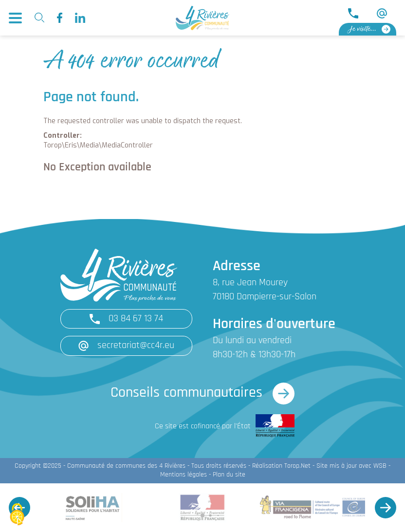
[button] (386, 508)
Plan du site (229, 475)
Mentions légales (184, 475)
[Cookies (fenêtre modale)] (17, 515)
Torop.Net (297, 466)
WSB (380, 466)
